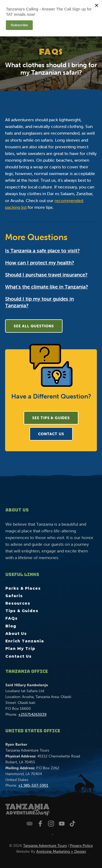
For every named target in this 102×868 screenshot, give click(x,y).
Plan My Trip (20, 649)
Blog (11, 626)
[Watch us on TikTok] (72, 824)
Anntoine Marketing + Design (61, 851)
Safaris (14, 596)
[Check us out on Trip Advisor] (30, 824)
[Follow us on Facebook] (40, 824)
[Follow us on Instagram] (51, 824)
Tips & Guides (22, 611)
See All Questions (34, 326)
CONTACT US (51, 434)
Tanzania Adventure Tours (45, 846)
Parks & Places (23, 588)
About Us (16, 634)
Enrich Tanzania (25, 641)
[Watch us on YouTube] (62, 824)
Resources (18, 603)
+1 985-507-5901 (33, 785)
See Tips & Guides (51, 418)
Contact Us (19, 656)
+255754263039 (32, 714)
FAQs (12, 618)
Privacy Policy (81, 846)
